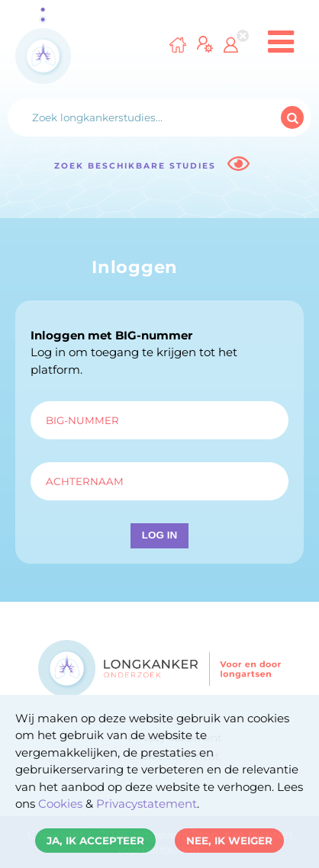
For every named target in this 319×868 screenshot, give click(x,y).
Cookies (60, 804)
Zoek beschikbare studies (151, 164)
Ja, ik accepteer (95, 841)
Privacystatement (147, 804)
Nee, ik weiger (229, 841)
